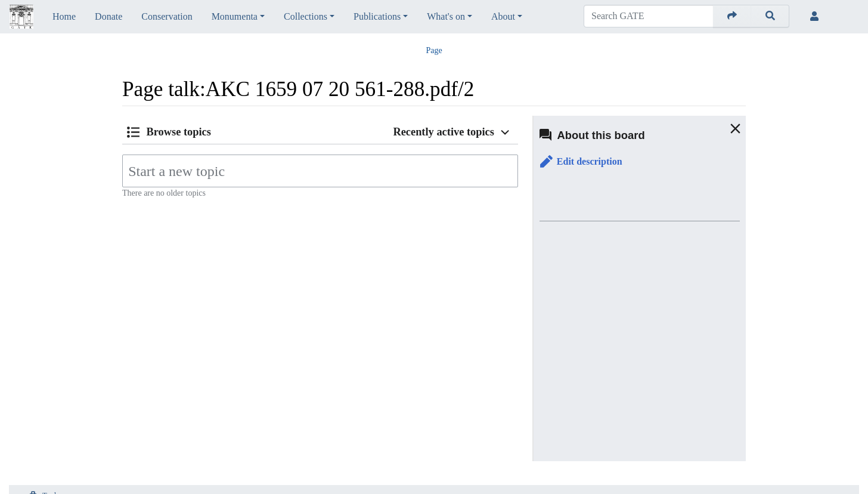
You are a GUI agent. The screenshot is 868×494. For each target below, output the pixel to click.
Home (64, 16)
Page (434, 50)
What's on (446, 16)
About (503, 16)
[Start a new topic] (320, 171)
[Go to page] (732, 16)
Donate (108, 16)
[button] (581, 162)
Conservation (167, 16)
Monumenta (235, 16)
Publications (377, 16)
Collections (306, 16)
